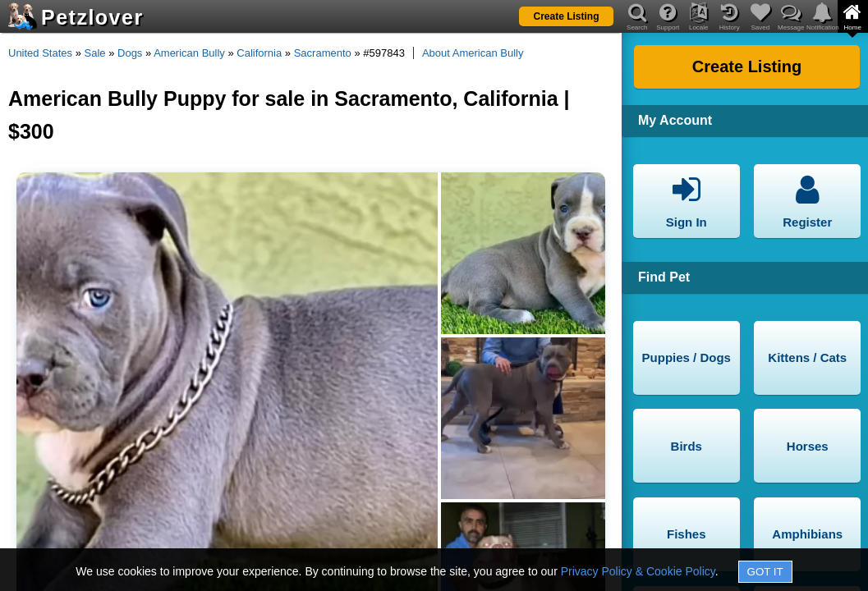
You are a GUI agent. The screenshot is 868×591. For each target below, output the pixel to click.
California (259, 53)
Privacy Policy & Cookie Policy (638, 571)
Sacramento (323, 53)
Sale (95, 53)
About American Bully (473, 53)
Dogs (130, 53)
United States (40, 53)
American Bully (189, 53)
